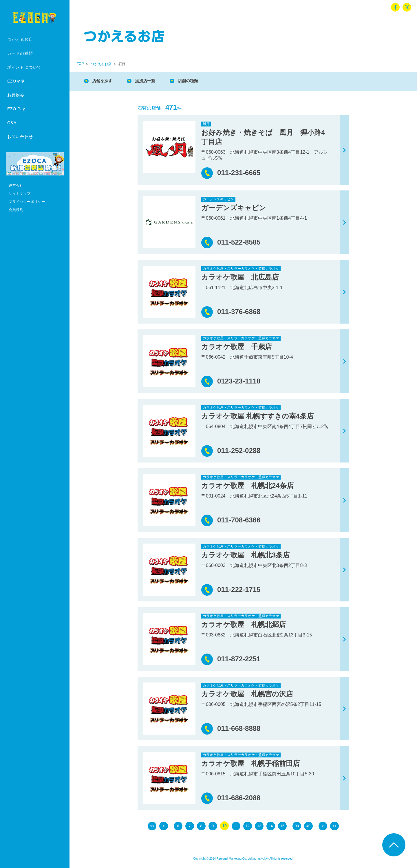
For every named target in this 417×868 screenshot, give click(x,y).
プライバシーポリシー (27, 202)
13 (259, 826)
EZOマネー (18, 81)
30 (297, 826)
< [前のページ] (164, 826)
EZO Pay (16, 109)
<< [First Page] (152, 826)
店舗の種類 (197, 81)
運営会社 (16, 186)
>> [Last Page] (334, 826)
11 (236, 826)
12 (248, 826)
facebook (395, 7)
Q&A (12, 123)
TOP (80, 64)
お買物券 (16, 95)
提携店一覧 (151, 81)
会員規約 (16, 210)
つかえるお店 (20, 39)
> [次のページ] (323, 826)
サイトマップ (20, 194)
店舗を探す (104, 81)
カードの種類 (20, 53)
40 (308, 826)
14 (271, 826)
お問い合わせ (20, 137)
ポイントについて (24, 67)
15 (282, 826)
